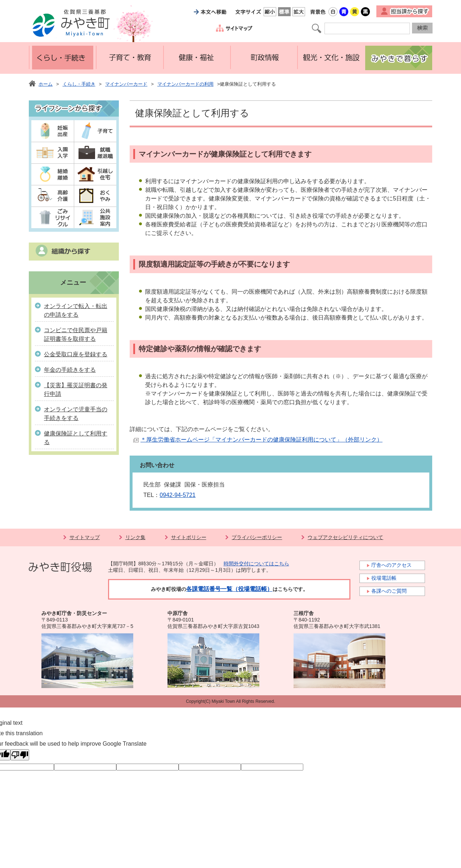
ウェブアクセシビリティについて (345, 537)
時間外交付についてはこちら (256, 564)
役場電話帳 (384, 578)
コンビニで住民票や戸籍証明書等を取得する (76, 334)
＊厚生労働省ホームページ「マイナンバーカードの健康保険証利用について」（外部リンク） (261, 440)
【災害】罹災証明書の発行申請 (76, 390)
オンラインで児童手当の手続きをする (76, 414)
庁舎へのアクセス (391, 565)
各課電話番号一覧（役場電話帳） (229, 589)
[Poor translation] (20, 755)
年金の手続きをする (70, 370)
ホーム (46, 84)
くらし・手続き (79, 84)
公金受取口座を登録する (76, 354)
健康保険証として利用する (76, 438)
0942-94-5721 (178, 495)
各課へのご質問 (389, 591)
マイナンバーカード (126, 84)
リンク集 (135, 537)
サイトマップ (85, 537)
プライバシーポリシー (257, 537)
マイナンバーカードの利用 (185, 84)
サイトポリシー (189, 537)
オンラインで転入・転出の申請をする (76, 310)
